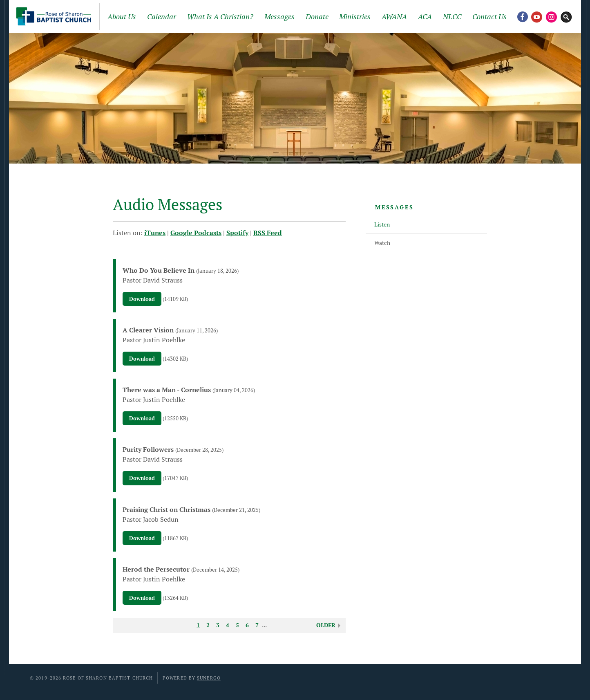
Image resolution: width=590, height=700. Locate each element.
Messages (279, 17)
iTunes (155, 233)
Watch (382, 243)
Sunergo (209, 678)
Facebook (522, 16)
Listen (382, 224)
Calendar (162, 17)
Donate (317, 17)
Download (142, 299)
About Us (122, 17)
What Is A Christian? (220, 17)
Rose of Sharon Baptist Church (55, 16)
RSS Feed (268, 233)
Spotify (237, 233)
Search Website (566, 16)
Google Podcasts (196, 233)
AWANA (394, 17)
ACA (425, 17)
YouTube (537, 16)
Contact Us (489, 17)
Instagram (552, 16)
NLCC (452, 17)
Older (326, 625)
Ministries (355, 17)
